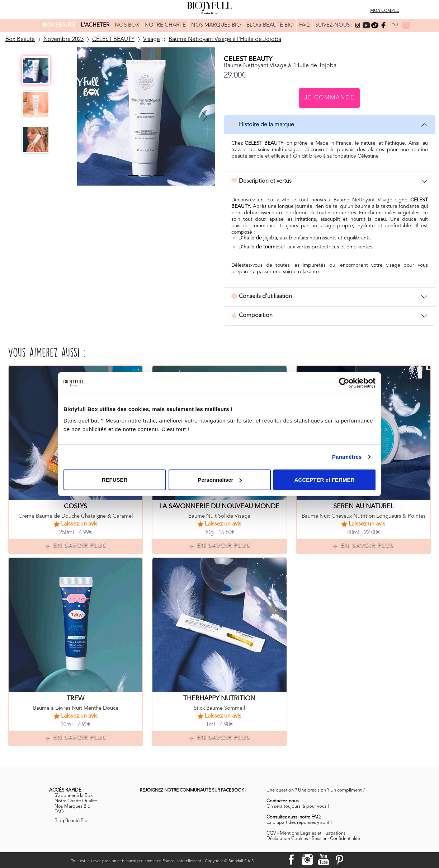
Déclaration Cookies (287, 839)
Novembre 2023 (63, 39)
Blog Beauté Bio (71, 821)
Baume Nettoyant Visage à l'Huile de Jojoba (225, 39)
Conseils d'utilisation (262, 297)
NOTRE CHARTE (165, 25)
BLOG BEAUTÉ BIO (270, 25)
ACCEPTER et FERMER (325, 479)
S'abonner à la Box (74, 796)
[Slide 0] (133, 176)
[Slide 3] (159, 176)
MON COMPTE (384, 10)
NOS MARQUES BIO (216, 25)
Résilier (319, 839)
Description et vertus (261, 181)
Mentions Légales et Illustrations (313, 833)
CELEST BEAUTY (113, 39)
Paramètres (347, 457)
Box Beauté (20, 39)
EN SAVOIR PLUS (76, 546)
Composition (252, 316)
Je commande (329, 98)
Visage (152, 39)
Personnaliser (220, 479)
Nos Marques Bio (72, 806)
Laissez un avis (76, 524)
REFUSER (115, 479)
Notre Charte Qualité (76, 801)
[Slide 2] (146, 176)
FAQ (305, 25)
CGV (271, 833)
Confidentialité (345, 839)
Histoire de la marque (263, 125)
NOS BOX (127, 25)
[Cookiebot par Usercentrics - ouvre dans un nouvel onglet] (344, 383)
